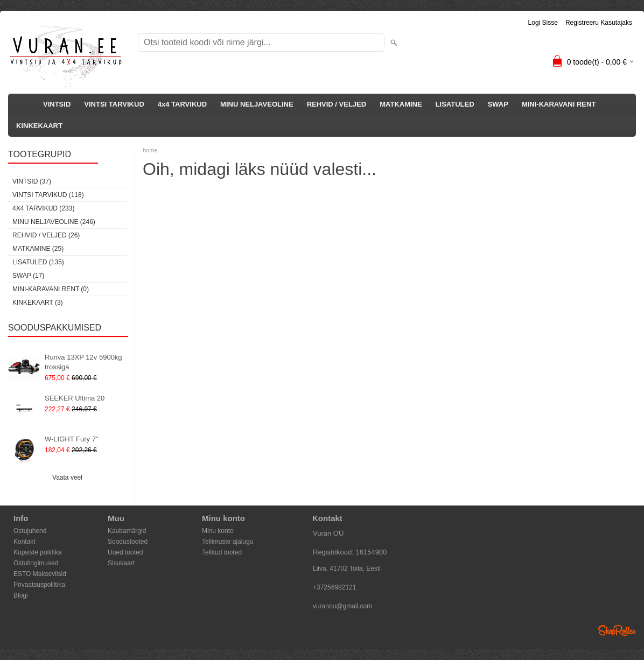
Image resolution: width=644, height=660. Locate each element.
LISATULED (455, 104)
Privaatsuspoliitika (39, 585)
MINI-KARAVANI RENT (559, 104)
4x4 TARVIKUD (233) (43, 208)
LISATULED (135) (38, 262)
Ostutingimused (36, 563)
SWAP (498, 104)
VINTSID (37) (32, 181)
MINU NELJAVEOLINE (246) (54, 222)
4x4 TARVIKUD (182, 104)
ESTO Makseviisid (40, 574)
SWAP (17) (28, 276)
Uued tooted (125, 552)
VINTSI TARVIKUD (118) (48, 195)
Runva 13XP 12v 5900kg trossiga (83, 362)
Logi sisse (543, 23)
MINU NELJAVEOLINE (257, 104)
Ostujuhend (30, 531)
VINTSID (57, 104)
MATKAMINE (401, 104)
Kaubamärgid (127, 531)
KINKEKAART (39, 126)
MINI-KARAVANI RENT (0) (51, 289)
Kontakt (24, 542)
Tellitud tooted (222, 552)
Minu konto (218, 531)
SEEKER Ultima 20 (75, 398)
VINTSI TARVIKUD (114, 104)
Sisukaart (121, 563)
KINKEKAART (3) (38, 303)
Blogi (21, 595)
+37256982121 (334, 587)
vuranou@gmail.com (342, 606)
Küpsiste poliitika (37, 552)
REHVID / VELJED (337, 104)
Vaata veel (67, 478)
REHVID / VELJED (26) (46, 235)
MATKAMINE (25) (38, 249)
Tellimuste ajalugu (227, 542)
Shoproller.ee (617, 630)
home (150, 150)
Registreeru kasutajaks (599, 23)
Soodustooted (128, 542)
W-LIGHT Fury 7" (71, 439)
